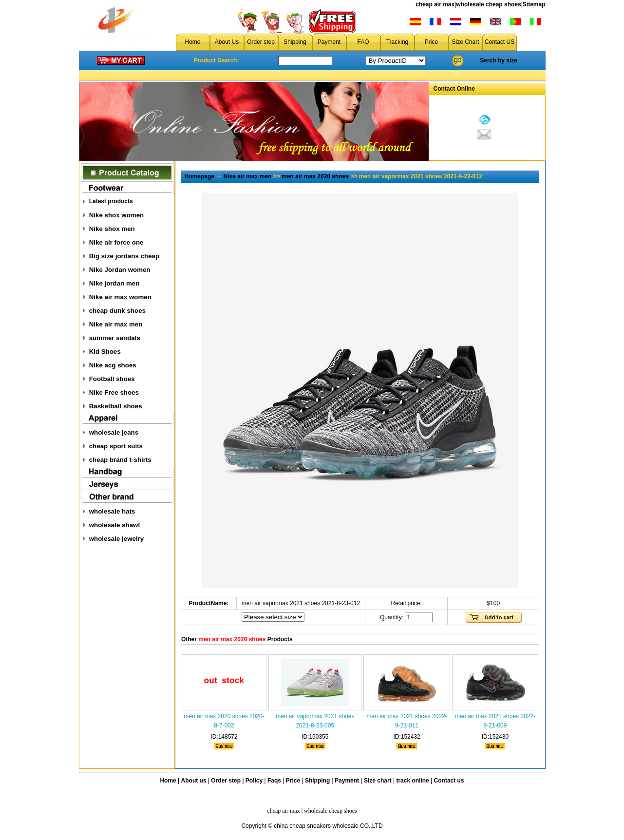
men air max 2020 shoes (315, 176)
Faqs (274, 781)
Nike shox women (117, 215)
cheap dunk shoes (117, 311)
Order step (261, 42)
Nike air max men (116, 324)
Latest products (111, 201)
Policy (254, 781)
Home (192, 42)
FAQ (363, 42)
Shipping (295, 42)
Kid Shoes (105, 352)
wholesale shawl (114, 525)
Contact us (449, 781)
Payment (329, 42)
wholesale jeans (114, 432)
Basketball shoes (116, 406)
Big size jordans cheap (124, 256)
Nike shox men (112, 229)
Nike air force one (116, 242)
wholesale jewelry (117, 539)
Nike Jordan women (120, 270)
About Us (227, 42)
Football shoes (112, 379)
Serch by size (499, 60)
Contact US (500, 42)
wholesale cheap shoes (488, 4)
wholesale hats (112, 511)
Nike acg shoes (113, 365)
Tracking (397, 42)
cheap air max (435, 4)
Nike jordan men (114, 283)
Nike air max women (120, 297)
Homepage (199, 176)
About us (194, 781)
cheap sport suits (116, 446)
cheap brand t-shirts (120, 460)
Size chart (378, 781)
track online (412, 781)
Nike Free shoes (114, 392)
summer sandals (115, 338)
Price (431, 42)
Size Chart (465, 42)
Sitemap (534, 4)
